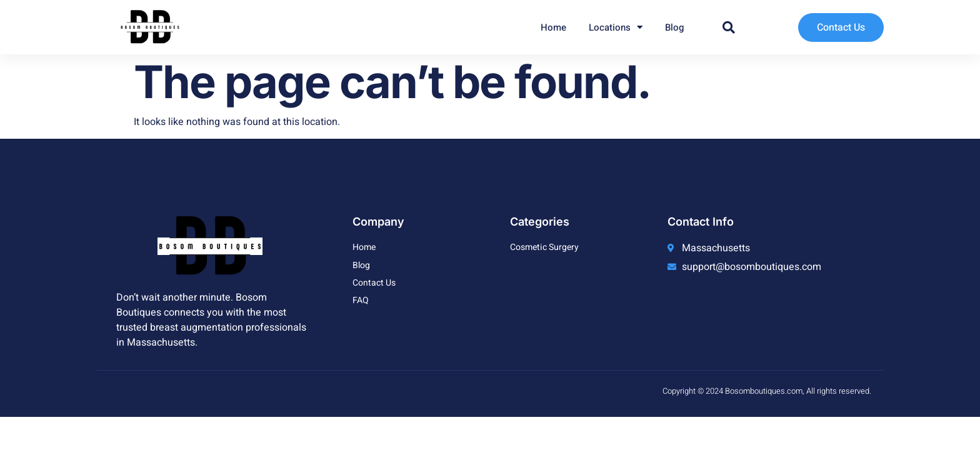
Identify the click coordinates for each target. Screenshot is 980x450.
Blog (674, 27)
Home (553, 27)
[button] (729, 27)
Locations (616, 27)
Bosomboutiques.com (764, 391)
